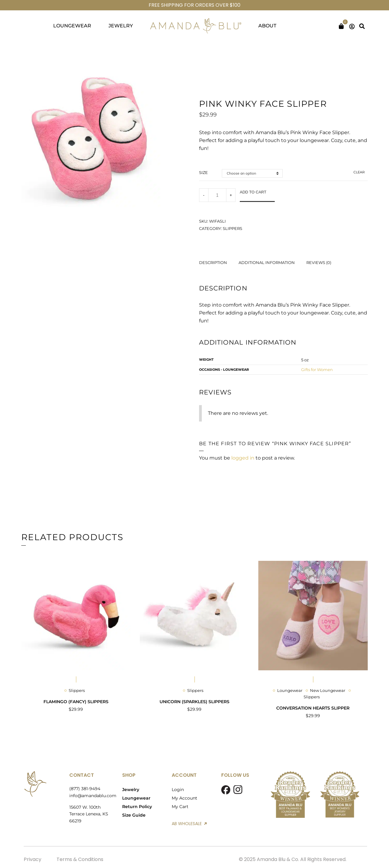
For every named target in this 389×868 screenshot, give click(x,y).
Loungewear (290, 690)
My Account (184, 798)
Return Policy (137, 807)
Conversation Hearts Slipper (313, 708)
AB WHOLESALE (189, 824)
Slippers (232, 228)
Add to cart (253, 192)
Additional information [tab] (267, 262)
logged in (243, 458)
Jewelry (131, 790)
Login (178, 790)
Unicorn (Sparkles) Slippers (194, 702)
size (203, 172)
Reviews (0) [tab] (319, 262)
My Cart (180, 807)
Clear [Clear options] (359, 172)
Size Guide (134, 815)
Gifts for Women (317, 370)
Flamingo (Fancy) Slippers (76, 702)
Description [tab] (213, 262)
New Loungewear (328, 690)
